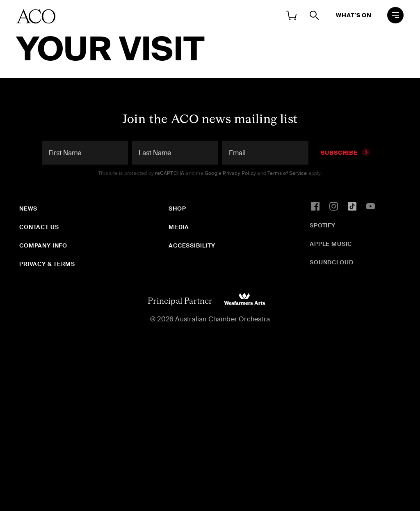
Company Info (43, 245)
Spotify (323, 225)
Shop (177, 209)
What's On (354, 15)
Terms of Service (287, 173)
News (28, 209)
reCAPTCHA (170, 173)
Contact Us (39, 227)
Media (179, 227)
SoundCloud (331, 262)
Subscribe (345, 153)
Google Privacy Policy (230, 173)
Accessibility (192, 245)
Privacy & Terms (47, 264)
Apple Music (331, 244)
